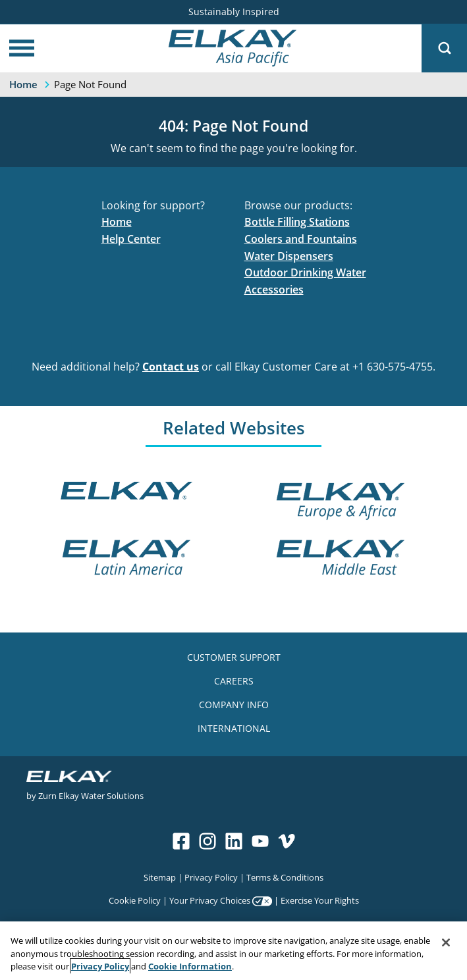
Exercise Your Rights (320, 900)
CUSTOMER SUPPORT (234, 657)
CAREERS (234, 681)
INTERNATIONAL (234, 728)
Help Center (131, 239)
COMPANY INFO (234, 705)
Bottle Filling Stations (297, 222)
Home (117, 222)
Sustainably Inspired (234, 12)
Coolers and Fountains (301, 239)
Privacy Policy (211, 877)
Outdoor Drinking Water (305, 272)
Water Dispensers (289, 256)
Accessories (274, 290)
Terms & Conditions (285, 877)
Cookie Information (190, 966)
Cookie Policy (135, 900)
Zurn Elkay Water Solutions (91, 795)
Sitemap (160, 877)
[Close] (446, 942)
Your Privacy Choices (210, 900)
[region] (233, 951)
